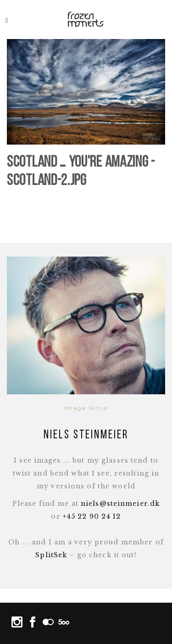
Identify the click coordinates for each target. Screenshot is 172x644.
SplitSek (51, 555)
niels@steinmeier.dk (120, 504)
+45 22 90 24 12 (92, 516)
